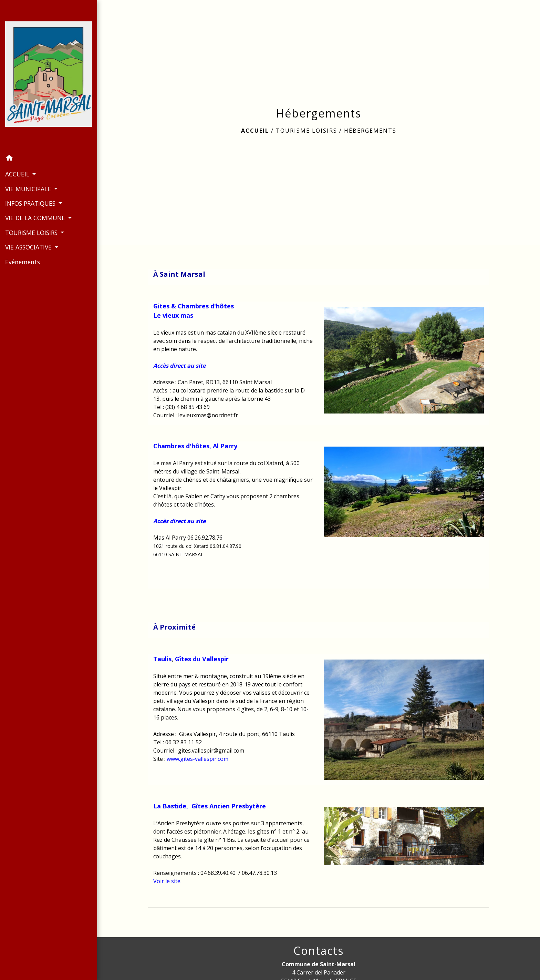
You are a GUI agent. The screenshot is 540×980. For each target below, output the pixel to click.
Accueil (255, 131)
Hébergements (370, 131)
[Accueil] (49, 75)
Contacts (319, 951)
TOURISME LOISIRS (307, 131)
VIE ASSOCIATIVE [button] (29, 247)
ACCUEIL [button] (18, 174)
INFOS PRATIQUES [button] (31, 203)
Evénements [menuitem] (23, 262)
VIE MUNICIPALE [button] (29, 189)
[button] (49, 159)
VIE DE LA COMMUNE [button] (36, 218)
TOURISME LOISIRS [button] (32, 233)
